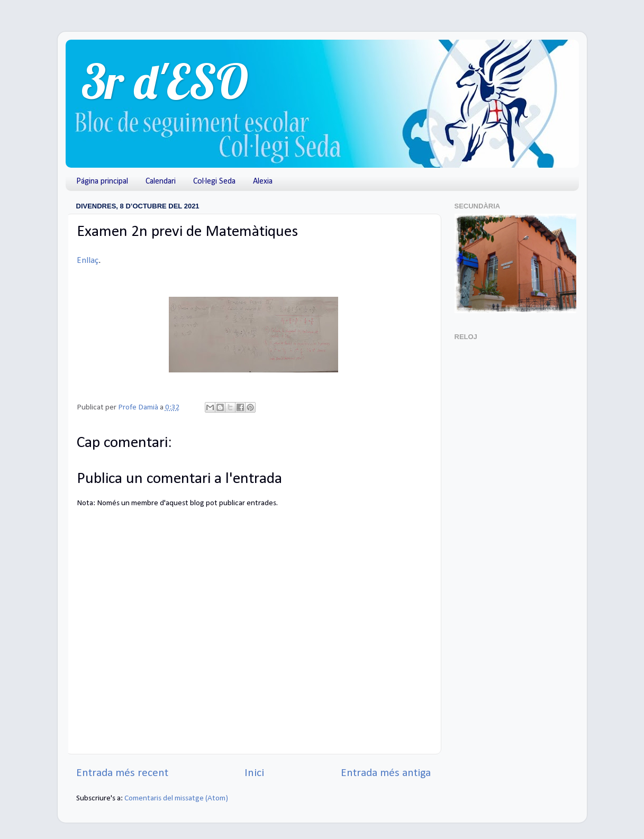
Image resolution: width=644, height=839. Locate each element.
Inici (254, 773)
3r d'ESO (165, 81)
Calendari (161, 181)
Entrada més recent (122, 773)
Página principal (102, 181)
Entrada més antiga (386, 773)
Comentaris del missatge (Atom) (176, 799)
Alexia (263, 181)
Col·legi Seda (214, 181)
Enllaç (88, 261)
